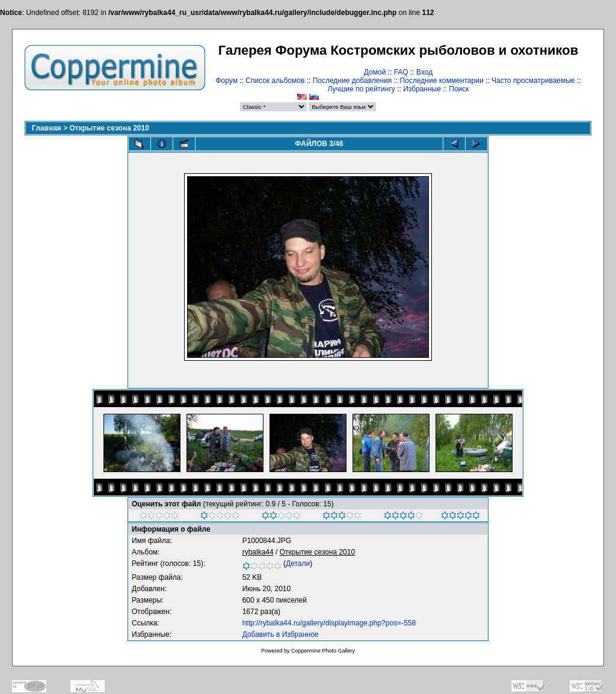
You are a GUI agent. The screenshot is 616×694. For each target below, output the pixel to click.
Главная (47, 128)
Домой (375, 72)
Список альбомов (275, 81)
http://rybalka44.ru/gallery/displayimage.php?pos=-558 (329, 623)
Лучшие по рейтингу (361, 89)
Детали (298, 563)
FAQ (401, 72)
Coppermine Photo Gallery (323, 651)
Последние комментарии (442, 81)
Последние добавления (353, 81)
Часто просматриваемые (533, 81)
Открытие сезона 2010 (109, 128)
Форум (226, 81)
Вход (424, 72)
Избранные (422, 89)
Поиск (459, 89)
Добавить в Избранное (281, 634)
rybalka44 (258, 552)
